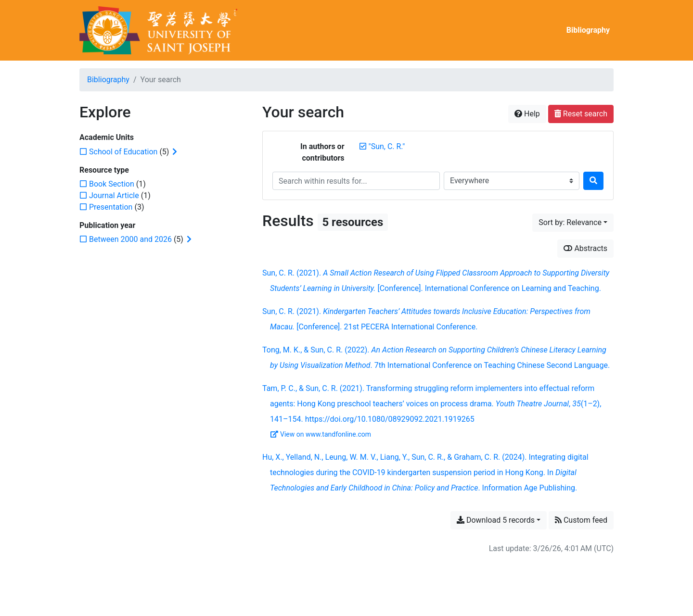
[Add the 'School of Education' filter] (123, 152)
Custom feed (581, 520)
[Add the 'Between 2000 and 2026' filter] (130, 239)
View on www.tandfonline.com (321, 434)
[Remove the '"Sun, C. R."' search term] (387, 146)
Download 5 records (496, 520)
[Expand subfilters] (175, 152)
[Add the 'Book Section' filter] (112, 184)
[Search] (593, 181)
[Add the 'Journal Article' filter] (114, 195)
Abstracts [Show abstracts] (585, 248)
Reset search (581, 114)
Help (527, 114)
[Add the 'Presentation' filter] (111, 207)
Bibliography (588, 30)
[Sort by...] (573, 223)
